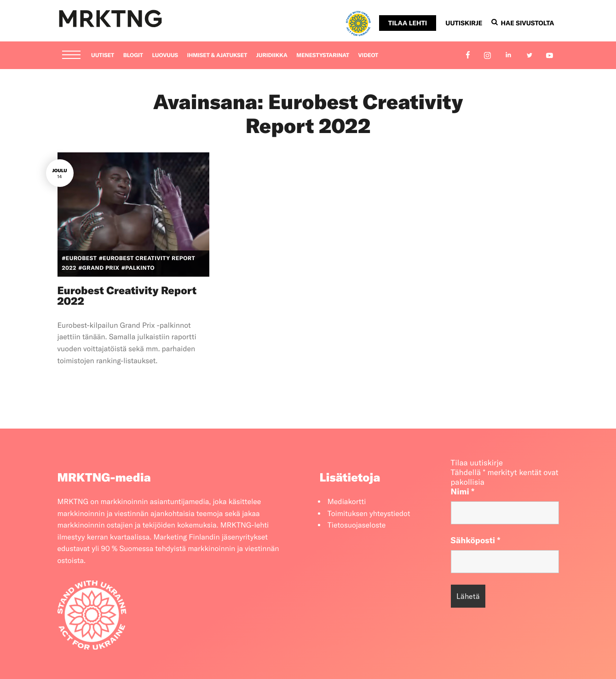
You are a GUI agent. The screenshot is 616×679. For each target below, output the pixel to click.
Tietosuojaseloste (357, 525)
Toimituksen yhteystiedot (369, 514)
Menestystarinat (323, 55)
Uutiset (103, 55)
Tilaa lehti (408, 23)
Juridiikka (272, 55)
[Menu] (71, 56)
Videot (368, 55)
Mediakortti (347, 502)
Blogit (133, 55)
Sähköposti (476, 540)
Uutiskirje (464, 23)
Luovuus (165, 55)
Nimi (463, 491)
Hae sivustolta (523, 23)
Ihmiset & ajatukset (217, 55)
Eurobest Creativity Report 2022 (127, 296)
